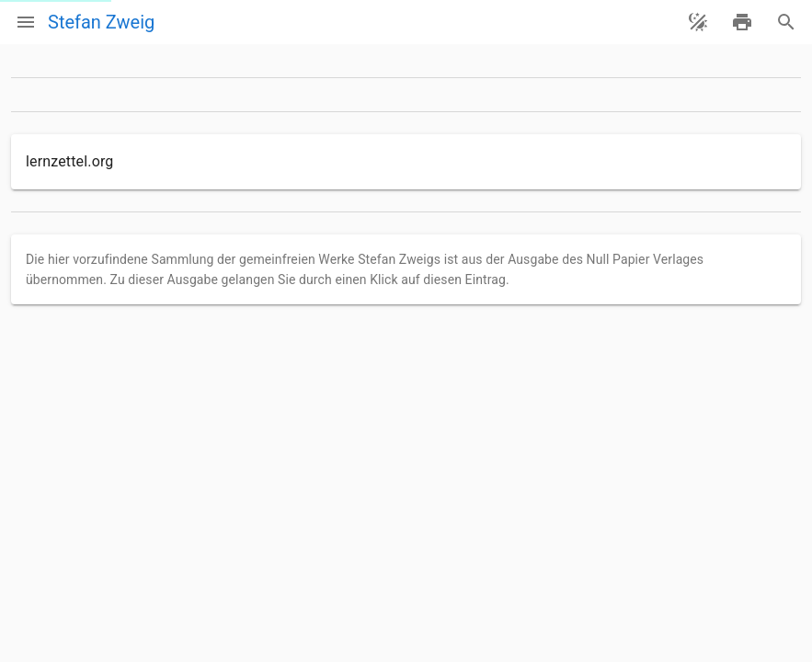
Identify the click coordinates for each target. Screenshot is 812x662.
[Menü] (26, 22)
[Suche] (786, 22)
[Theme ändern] (698, 22)
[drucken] (742, 22)
